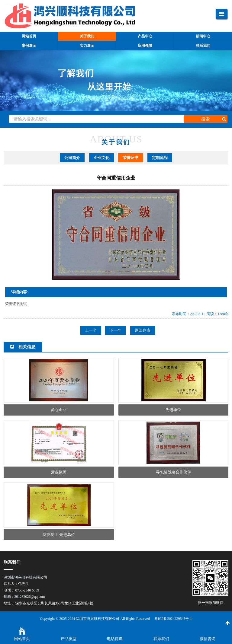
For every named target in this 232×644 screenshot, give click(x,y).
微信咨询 (208, 639)
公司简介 (72, 158)
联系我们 (161, 639)
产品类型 (69, 639)
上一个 (91, 330)
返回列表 (143, 330)
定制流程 (160, 158)
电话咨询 (115, 639)
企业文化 (101, 158)
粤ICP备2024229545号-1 (173, 619)
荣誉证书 (130, 158)
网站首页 (22, 639)
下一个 (115, 330)
